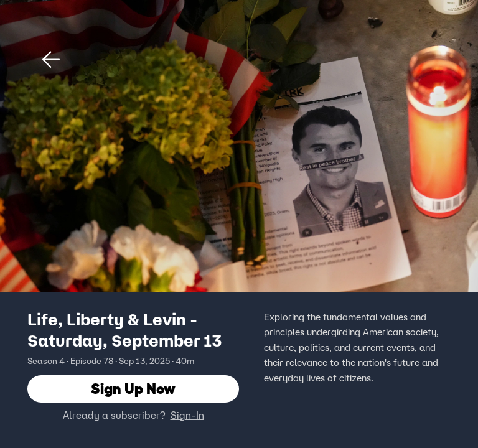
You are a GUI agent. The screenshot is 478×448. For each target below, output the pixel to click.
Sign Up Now (133, 389)
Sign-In (187, 415)
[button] (51, 60)
